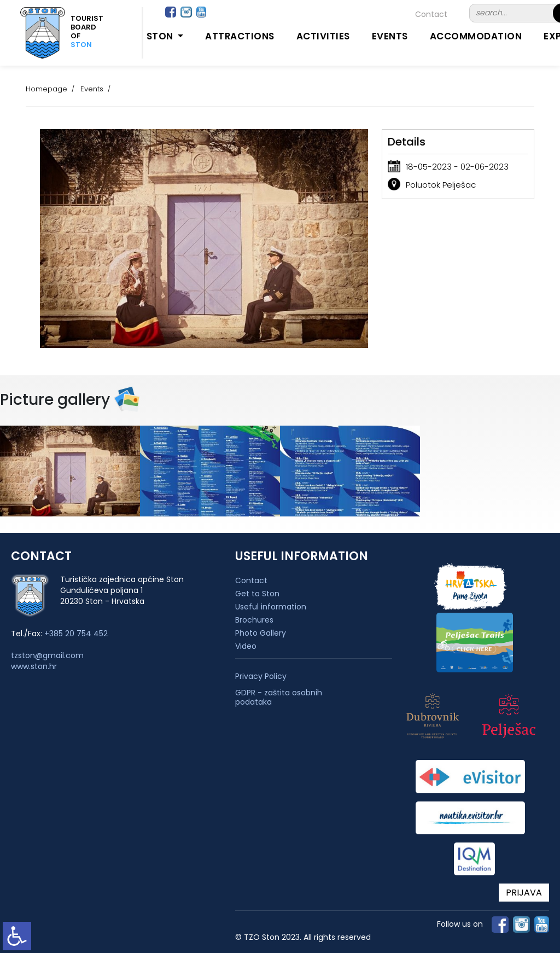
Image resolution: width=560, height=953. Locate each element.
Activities (323, 36)
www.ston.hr (34, 666)
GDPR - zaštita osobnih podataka (279, 698)
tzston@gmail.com (47, 655)
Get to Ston (257, 594)
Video (246, 646)
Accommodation (476, 36)
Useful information (271, 607)
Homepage (46, 89)
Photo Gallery (261, 633)
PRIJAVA (524, 893)
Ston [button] (161, 36)
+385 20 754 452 (76, 634)
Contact (431, 14)
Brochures (254, 620)
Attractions (240, 36)
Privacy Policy (261, 676)
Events (390, 36)
